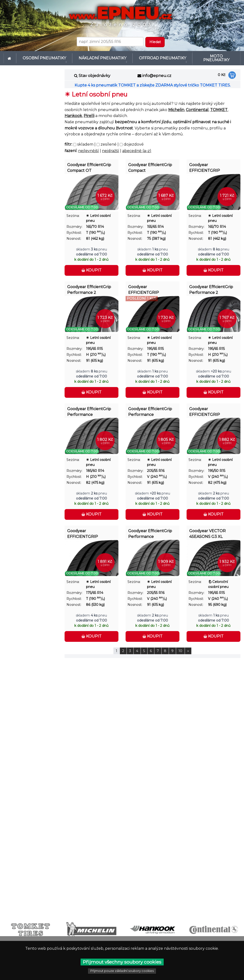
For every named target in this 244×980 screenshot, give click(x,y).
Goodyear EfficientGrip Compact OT (89, 164)
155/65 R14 (155, 223)
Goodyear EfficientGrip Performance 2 (89, 286)
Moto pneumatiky (216, 56)
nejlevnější (89, 147)
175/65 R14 (95, 589)
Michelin (176, 106)
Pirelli (89, 112)
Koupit (91, 267)
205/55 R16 (156, 467)
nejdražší (111, 147)
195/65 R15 (94, 345)
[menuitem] (10, 56)
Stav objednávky (94, 72)
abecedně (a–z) (137, 147)
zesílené (107, 141)
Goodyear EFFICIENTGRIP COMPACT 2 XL (83, 531)
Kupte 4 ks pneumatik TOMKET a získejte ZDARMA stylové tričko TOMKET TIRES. (153, 82)
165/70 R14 (95, 223)
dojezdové (132, 141)
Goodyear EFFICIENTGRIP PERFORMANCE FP (208, 409)
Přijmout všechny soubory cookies (122, 962)
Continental (197, 106)
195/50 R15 (217, 467)
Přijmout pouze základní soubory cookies (122, 971)
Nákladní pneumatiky (98, 56)
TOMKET (219, 106)
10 (180, 647)
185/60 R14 (95, 467)
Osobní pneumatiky (42, 56)
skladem (83, 141)
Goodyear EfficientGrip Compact (150, 164)
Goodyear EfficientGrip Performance (89, 408)
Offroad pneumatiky (159, 56)
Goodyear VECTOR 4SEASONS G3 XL (207, 530)
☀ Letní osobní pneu (98, 214)
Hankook (73, 112)
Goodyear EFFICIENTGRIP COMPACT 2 (205, 165)
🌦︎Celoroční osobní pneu (218, 580)
